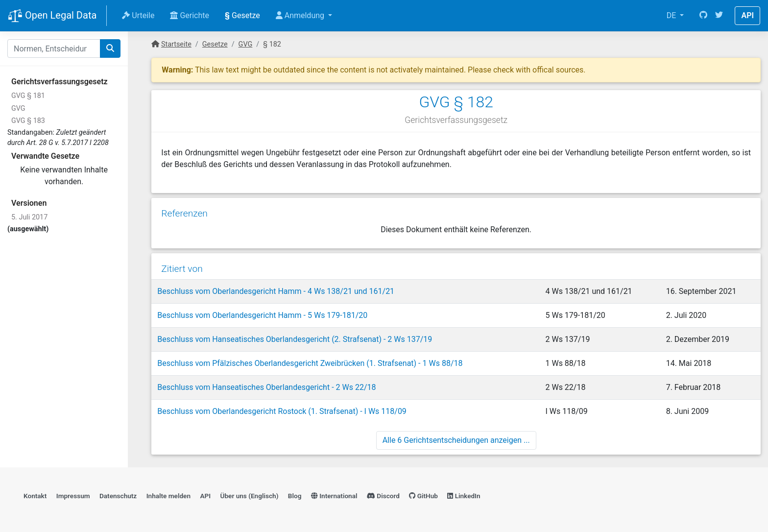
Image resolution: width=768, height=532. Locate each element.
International (334, 496)
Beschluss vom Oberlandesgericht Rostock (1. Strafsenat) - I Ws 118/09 (282, 411)
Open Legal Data (52, 16)
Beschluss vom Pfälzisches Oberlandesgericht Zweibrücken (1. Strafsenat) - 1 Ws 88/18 (310, 363)
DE (672, 15)
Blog (295, 496)
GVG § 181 (28, 96)
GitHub (423, 496)
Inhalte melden (168, 496)
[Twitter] (719, 16)
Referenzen (184, 213)
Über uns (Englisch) (250, 496)
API (747, 15)
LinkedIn (464, 496)
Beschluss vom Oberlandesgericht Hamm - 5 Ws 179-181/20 (262, 315)
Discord (383, 496)
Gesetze (242, 15)
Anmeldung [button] (301, 15)
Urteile (138, 15)
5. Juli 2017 (29, 217)
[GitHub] (703, 16)
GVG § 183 (28, 121)
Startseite (176, 44)
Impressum (73, 496)
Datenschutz (118, 496)
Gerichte (190, 15)
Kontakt (35, 496)
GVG (18, 109)
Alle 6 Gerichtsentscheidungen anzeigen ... (456, 440)
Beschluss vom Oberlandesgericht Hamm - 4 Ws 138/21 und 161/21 (276, 291)
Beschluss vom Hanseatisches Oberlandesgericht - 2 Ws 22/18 (266, 387)
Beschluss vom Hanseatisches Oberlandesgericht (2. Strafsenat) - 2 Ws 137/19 (295, 339)
